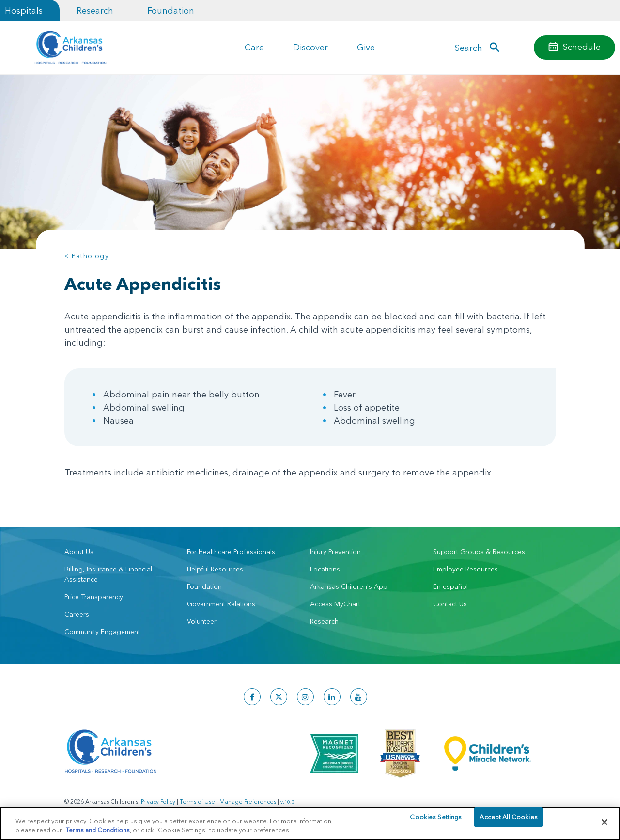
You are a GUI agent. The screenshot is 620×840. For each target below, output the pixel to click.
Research (95, 10)
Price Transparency (94, 597)
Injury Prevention (335, 552)
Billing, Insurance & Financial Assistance (108, 574)
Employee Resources (465, 569)
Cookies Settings (436, 822)
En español (450, 586)
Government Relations (221, 604)
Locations (325, 569)
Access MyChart (335, 604)
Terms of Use (197, 801)
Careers (77, 614)
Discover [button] (310, 47)
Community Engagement (102, 632)
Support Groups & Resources (479, 552)
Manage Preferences (248, 801)
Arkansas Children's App (349, 586)
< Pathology (87, 256)
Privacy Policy (158, 801)
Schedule (582, 47)
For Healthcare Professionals (231, 552)
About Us (79, 552)
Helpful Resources (215, 569)
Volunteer (202, 621)
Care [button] (254, 47)
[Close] (604, 822)
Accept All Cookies (508, 822)
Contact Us (450, 604)
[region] (310, 823)
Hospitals (24, 10)
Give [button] (366, 47)
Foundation (171, 10)
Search (469, 48)
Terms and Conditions (98, 829)
